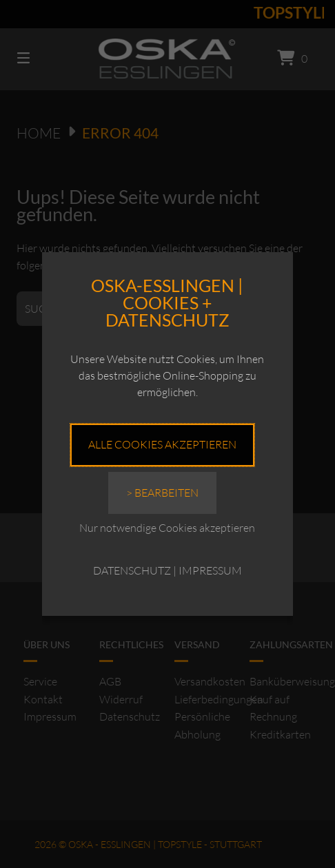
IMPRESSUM (210, 570)
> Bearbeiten (162, 493)
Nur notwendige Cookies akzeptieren (167, 528)
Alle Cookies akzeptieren (162, 444)
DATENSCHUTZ (132, 570)
